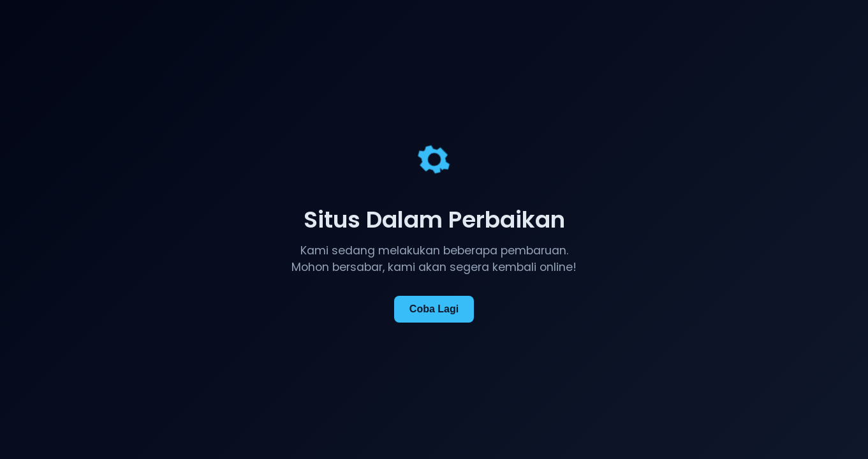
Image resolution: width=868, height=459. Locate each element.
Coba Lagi (434, 309)
